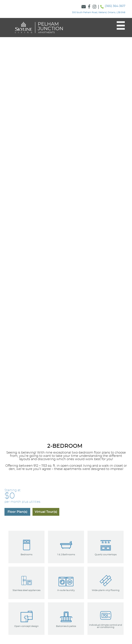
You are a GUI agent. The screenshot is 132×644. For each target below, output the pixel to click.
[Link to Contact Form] (84, 7)
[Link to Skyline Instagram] (95, 7)
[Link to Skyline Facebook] (89, 7)
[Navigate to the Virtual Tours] (46, 512)
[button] (119, 26)
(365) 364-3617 (115, 6)
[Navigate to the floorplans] (17, 512)
